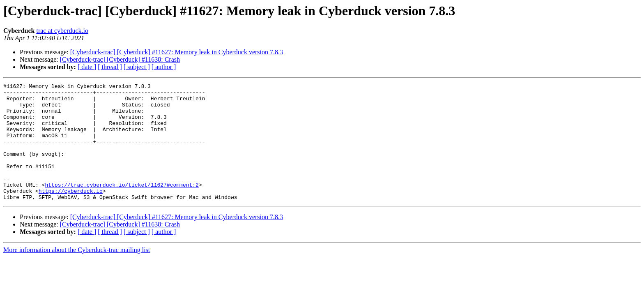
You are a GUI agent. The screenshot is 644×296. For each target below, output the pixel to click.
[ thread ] (110, 67)
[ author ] (164, 67)
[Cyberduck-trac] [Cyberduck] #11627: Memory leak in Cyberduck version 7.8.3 (177, 52)
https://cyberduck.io (71, 213)
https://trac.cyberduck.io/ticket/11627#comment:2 (122, 206)
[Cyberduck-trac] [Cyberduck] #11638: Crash (120, 59)
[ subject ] (137, 67)
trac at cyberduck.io (62, 31)
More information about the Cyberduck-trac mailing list (77, 273)
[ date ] (87, 67)
